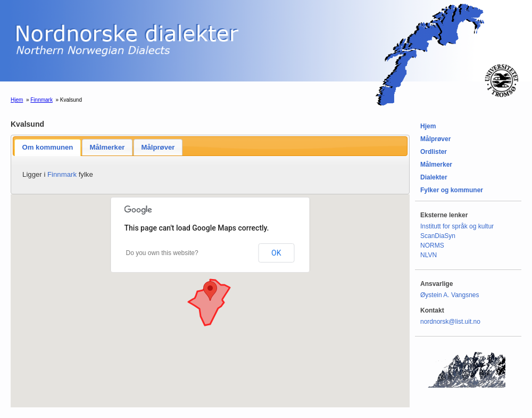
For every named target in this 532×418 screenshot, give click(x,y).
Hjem (17, 100)
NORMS (432, 245)
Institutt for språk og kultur (457, 226)
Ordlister (434, 152)
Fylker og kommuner (452, 190)
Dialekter (434, 177)
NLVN (429, 255)
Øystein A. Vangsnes (450, 295)
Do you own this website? (162, 253)
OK (276, 253)
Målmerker (107, 147)
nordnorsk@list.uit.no (450, 322)
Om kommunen (47, 147)
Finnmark (41, 100)
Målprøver (158, 147)
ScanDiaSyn (438, 236)
